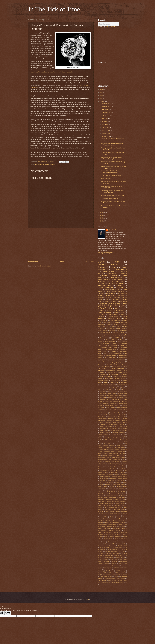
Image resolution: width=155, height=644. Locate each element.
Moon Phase (122, 498)
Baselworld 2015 (104, 399)
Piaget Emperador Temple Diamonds (107, 525)
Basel (125, 396)
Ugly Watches (115, 565)
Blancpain (101, 281)
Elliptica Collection (108, 444)
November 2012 (107, 107)
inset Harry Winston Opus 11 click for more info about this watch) (52, 72)
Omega (101, 267)
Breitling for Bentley (113, 322)
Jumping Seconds (122, 478)
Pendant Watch (104, 517)
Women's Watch (121, 573)
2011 (102, 212)
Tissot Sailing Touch (103, 559)
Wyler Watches (104, 384)
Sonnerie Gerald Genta (110, 540)
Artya (114, 267)
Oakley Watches (110, 511)
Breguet (100, 297)
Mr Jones (109, 505)
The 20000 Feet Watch (112, 554)
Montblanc (112, 330)
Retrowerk (119, 530)
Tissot (122, 315)
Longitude (100, 490)
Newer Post (33, 262)
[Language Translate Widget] (108, 24)
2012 (102, 101)
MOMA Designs (102, 494)
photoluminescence (103, 388)
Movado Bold (101, 502)
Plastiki (120, 525)
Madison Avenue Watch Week (117, 494)
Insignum (122, 473)
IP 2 (112, 471)
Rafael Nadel (116, 334)
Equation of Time (119, 444)
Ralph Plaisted (116, 529)
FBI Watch (106, 446)
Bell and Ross (110, 295)
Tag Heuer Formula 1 (105, 548)
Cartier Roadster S (120, 415)
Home (61, 262)
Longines (101, 293)
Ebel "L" (100, 438)
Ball (105, 322)
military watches (121, 579)
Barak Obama (118, 396)
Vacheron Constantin (109, 264)
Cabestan (113, 411)
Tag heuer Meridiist (103, 380)
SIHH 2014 (118, 534)
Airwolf (118, 390)
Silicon (117, 538)
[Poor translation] (8, 613)
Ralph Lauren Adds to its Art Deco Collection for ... (112, 187)
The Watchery (113, 315)
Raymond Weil (108, 336)
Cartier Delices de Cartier (115, 413)
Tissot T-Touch (114, 559)
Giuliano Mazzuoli (102, 459)
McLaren (123, 496)
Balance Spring (109, 396)
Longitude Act (109, 490)
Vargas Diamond (50, 165)
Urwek (106, 382)
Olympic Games (105, 332)
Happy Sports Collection (114, 463)
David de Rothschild (103, 434)
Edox (106, 351)
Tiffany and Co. (118, 555)
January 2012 (106, 136)
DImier (101, 432)
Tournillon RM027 (116, 380)
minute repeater (102, 581)
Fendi (124, 446)
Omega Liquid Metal (115, 513)
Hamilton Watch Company (112, 461)
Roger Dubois (123, 373)
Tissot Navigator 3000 (108, 557)
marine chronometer (110, 579)
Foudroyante (108, 448)
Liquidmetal (122, 488)
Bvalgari (115, 409)
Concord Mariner (104, 428)
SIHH (101, 376)
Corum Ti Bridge (104, 430)
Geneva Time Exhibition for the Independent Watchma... (111, 172)
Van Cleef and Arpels (116, 284)
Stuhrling (110, 542)
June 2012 (105, 121)
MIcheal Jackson (105, 367)
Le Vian (112, 486)
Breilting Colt (113, 403)
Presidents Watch (111, 527)
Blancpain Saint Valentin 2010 (112, 401)
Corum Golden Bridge (110, 349)
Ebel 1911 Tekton (117, 438)
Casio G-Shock (120, 305)
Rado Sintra (107, 529)
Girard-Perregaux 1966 (104, 457)
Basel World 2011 (110, 342)
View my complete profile (105, 253)
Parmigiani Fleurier (119, 332)
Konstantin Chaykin (121, 365)
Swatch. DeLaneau (103, 546)
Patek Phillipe (108, 271)
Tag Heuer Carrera (120, 378)
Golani (111, 459)
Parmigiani (101, 371)
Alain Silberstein (115, 321)
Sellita (111, 536)
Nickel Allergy (116, 367)
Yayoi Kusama (106, 575)
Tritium (120, 563)
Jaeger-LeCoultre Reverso (115, 292)
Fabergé (113, 446)
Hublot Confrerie (123, 469)
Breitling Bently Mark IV (112, 405)
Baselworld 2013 (112, 398)
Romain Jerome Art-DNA (111, 532)
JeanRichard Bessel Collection (119, 477)
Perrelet (118, 517)
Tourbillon (101, 317)
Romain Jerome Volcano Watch (118, 374)
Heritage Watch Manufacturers (117, 467)
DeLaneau (122, 349)
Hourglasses (113, 469)
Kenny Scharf (111, 480)
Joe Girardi (113, 478)
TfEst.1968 (101, 554)
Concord (116, 297)
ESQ (124, 436)
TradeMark (114, 563)
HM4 (124, 459)
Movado (101, 284)
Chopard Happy (103, 307)
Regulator (111, 530)
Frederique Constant (103, 450)
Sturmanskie (118, 542)
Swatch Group (108, 378)
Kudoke (125, 482)
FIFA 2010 (113, 351)
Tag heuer (112, 273)
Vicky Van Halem (114, 230)
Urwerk (121, 288)
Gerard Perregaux (102, 453)
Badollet (100, 342)
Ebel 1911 (107, 438)
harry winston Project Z (108, 386)
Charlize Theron (102, 419)
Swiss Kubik (112, 546)
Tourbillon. (106, 563)
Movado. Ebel (101, 505)
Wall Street (124, 382)
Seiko (106, 536)
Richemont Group (112, 373)
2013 (102, 98)
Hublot (117, 262)
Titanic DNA (106, 561)
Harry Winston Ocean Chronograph (116, 465)
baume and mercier (114, 318)
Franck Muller (102, 309)
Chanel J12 (115, 344)
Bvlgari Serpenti (123, 409)
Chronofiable (108, 423)
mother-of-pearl (112, 581)
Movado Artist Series (120, 500)
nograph (120, 581)
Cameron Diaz (121, 411)
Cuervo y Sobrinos (115, 430)
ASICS (106, 390)
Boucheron (121, 295)
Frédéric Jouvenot (115, 450)
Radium (102, 373)
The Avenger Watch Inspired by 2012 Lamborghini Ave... (113, 192)
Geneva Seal (115, 299)
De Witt (113, 434)
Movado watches (120, 503)
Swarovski (116, 376)
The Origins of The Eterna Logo (111, 176)
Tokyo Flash (115, 561)
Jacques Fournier (103, 363)
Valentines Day (108, 567)
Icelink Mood (114, 473)
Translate (111, 27)
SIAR (111, 534)
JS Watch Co (123, 475)
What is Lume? (106, 179)
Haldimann (124, 309)
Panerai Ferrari (117, 515)
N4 (105, 507)
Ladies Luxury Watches (119, 484)
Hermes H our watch (103, 469)
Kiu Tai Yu (100, 482)
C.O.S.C (108, 297)
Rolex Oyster (103, 374)
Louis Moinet (118, 490)
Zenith (113, 384)
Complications (108, 426)
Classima (102, 425)
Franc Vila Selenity (119, 448)
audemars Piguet (105, 286)
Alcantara (124, 390)
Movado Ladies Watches (106, 503)
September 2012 (107, 113)
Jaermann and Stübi (105, 477)
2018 (102, 90)
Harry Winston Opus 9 (110, 357)
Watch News (118, 569)
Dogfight (100, 436)
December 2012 (107, 104)
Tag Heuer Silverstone (111, 552)
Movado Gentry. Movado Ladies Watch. (117, 502)
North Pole (101, 511)
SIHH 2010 (108, 376)
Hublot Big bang (103, 361)
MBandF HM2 (121, 492)
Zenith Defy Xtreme (122, 575)
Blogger (87, 599)
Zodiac (116, 577)
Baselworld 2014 (123, 398)
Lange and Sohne (103, 486)
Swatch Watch (121, 544)
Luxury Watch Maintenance (115, 311)
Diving (100, 351)
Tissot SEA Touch (121, 557)
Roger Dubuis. (111, 293)
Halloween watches (111, 355)
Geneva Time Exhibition (115, 353)
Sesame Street (108, 538)
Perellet (112, 517)
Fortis (105, 353)
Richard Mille (103, 279)
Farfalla (118, 446)
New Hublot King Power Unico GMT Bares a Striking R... (112, 158)
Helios (106, 467)
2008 (102, 221)
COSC (100, 290)
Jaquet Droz (110, 365)
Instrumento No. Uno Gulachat (105, 475)
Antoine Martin (123, 392)
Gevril (99, 455)
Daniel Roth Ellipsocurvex (119, 432)
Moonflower (101, 500)
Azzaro (101, 396)
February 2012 (106, 133)
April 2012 (105, 127)
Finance (100, 448)
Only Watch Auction (119, 269)
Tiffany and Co (108, 555)
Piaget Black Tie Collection (105, 521)
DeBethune (106, 326)
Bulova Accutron (122, 342)
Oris (110, 515)
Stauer (120, 540)
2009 (102, 218)
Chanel (109, 324)
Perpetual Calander (103, 334)
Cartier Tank (112, 417)
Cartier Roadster (105, 344)
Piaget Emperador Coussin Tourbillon (115, 523)
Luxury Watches (102, 330)
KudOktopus (118, 482)
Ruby (106, 534)
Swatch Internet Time (110, 544)
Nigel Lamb (117, 509)
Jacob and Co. (110, 328)
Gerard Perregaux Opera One (117, 453)
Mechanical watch (102, 498)
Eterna (123, 307)
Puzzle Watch (121, 527)
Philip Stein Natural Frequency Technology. (114, 519)
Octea (117, 511)
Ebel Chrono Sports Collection (111, 440)
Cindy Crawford (117, 423)
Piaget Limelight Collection (114, 371)
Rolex (123, 313)
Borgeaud (106, 403)
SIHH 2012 (101, 315)
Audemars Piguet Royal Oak (110, 303)
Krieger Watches (109, 482)
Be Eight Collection (116, 399)
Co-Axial (122, 425)
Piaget (104, 275)
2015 (102, 92)
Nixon (123, 509)
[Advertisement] (61, 244)
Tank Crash (122, 552)
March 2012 (105, 130)
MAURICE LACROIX (110, 492)
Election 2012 (123, 442)
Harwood (100, 467)
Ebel (107, 299)
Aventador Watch (122, 394)
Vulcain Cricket (114, 382)
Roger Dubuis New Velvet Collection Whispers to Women (112, 144)
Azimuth (122, 340)
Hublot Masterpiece (104, 471)
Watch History (118, 279)
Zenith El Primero (117, 338)
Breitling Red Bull (111, 407)
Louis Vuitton (121, 328)
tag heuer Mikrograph (117, 582)
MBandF (120, 286)
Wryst (99, 575)
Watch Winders (104, 338)
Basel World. (103, 398)
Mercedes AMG (113, 498)
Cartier (101, 262)
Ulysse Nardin (113, 317)
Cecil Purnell (121, 417)
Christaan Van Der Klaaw (114, 421)
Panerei (125, 515)
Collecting (100, 426)
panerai (122, 386)
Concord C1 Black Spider (120, 426)
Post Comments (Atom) (44, 266)
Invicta (102, 328)
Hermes (110, 359)
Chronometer (114, 307)
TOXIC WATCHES (122, 546)
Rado (116, 313)
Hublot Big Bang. (120, 359)
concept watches (122, 384)
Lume (107, 301)
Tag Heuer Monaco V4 (113, 550)
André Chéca (103, 392)
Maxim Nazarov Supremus (112, 496)
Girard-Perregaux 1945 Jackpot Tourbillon (114, 455)
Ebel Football (124, 440)
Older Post (89, 262)
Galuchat (118, 326)
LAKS (101, 484)
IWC (102, 311)
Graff (110, 309)
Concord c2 (117, 324)
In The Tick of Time (54, 9)
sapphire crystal (106, 582)
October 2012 (106, 110)
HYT (116, 309)
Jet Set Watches (104, 478)
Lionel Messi (112, 488)
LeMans (119, 486)
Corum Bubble (113, 428)
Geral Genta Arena (109, 452)
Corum (115, 275)
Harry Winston (40, 165)
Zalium (113, 575)
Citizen (125, 423)
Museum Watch (117, 505)
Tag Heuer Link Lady (118, 548)
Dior (124, 434)
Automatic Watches (112, 340)
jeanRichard (123, 301)
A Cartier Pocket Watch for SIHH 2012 (113, 195)
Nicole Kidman (108, 509)
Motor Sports (109, 500)
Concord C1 (113, 346)
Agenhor (112, 390)
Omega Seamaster (105, 288)
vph (126, 582)
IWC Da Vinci (119, 471)
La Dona (108, 484)
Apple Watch (103, 394)
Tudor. (107, 565)
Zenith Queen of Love (106, 577)
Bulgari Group (107, 409)
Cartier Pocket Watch (108, 415)
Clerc (105, 346)
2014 (102, 95)
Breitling (124, 273)
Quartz (99, 529)
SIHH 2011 (117, 336)
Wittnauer (111, 573)
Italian (117, 475)
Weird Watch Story (120, 571)
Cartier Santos (102, 417)
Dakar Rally (108, 432)
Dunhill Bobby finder (109, 436)
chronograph (104, 321)
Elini (101, 444)
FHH (112, 326)
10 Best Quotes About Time (110, 198)
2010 (102, 215)
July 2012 (105, 119)
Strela (104, 542)
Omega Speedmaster (105, 313)
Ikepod (125, 326)
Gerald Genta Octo (120, 452)
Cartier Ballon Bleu (102, 413)
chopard (114, 301)
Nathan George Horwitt (115, 507)
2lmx (122, 388)
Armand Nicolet (112, 394)
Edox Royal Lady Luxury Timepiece (109, 442)
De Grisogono (117, 281)
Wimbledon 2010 (102, 573)
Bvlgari (110, 305)
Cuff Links (124, 430)
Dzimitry (118, 436)
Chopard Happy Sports (114, 419)
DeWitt (119, 434)
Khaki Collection (121, 480)
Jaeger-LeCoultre (116, 277)
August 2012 (106, 116)
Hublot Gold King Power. (117, 361)
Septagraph (118, 536)
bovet (125, 318)
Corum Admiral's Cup (112, 290)
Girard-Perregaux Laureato (118, 457)
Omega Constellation (117, 369)
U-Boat (125, 336)
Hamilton (100, 461)
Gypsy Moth (117, 459)
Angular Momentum (113, 392)
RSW (125, 371)
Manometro (101, 496)
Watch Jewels (108, 569)
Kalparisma (102, 480)
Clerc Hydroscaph (112, 425)
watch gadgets (115, 388)
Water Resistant (110, 571)
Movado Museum (122, 330)
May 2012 (105, 124)
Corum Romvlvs (123, 428)
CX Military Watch (104, 411)
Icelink (107, 473)
